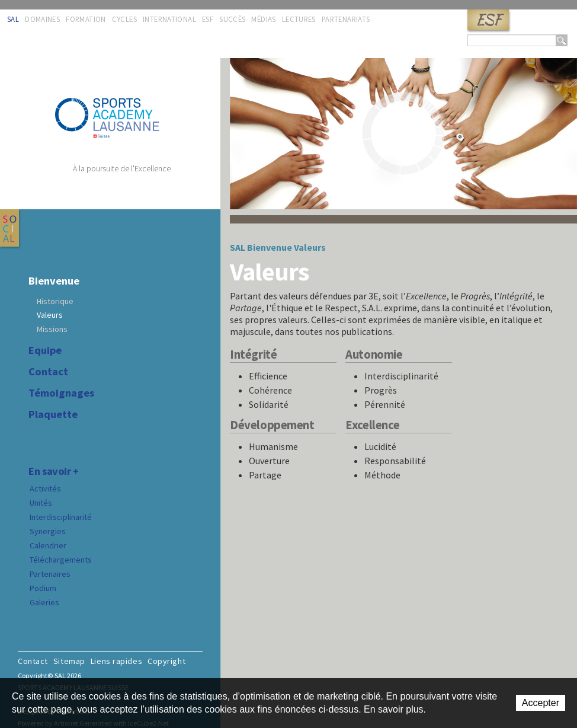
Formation (86, 19)
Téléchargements (61, 560)
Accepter (541, 703)
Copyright (166, 661)
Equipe (45, 350)
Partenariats (346, 19)
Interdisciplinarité (61, 517)
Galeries (44, 602)
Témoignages (61, 393)
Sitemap (69, 661)
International (169, 19)
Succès (232, 19)
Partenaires (50, 574)
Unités (41, 503)
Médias (263, 19)
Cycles (124, 19)
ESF (488, 20)
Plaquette (53, 414)
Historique (55, 301)
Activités (45, 488)
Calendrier (48, 545)
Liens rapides (116, 661)
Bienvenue (54, 281)
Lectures (299, 19)
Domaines (42, 19)
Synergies (48, 531)
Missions (52, 329)
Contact (48, 372)
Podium (43, 588)
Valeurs (50, 315)
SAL (13, 19)
